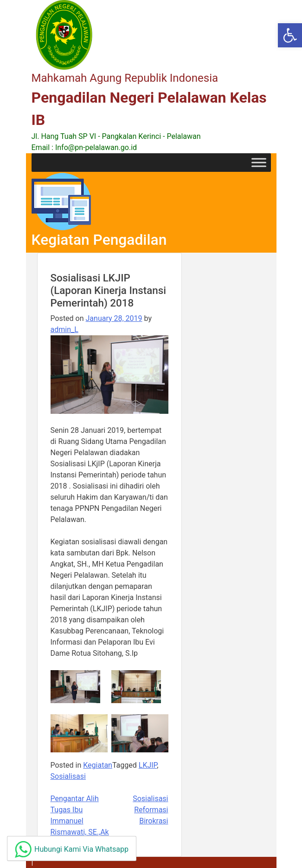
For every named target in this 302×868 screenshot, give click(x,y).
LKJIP (148, 765)
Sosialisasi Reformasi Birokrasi (150, 810)
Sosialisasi (68, 776)
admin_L (64, 330)
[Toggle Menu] (259, 162)
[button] (290, 35)
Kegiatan (98, 765)
